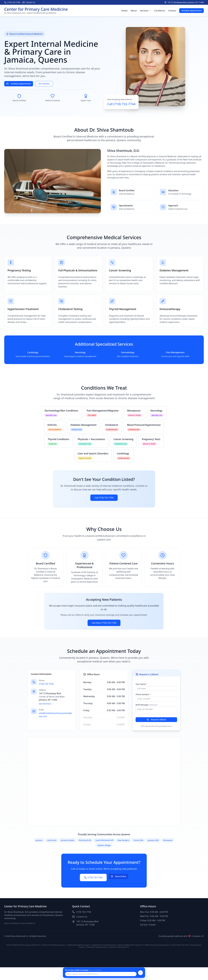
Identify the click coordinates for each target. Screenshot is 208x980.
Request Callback (156, 720)
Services (145, 11)
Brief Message (146, 705)
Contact (172, 11)
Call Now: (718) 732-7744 (104, 623)
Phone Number (143, 694)
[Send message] (140, 973)
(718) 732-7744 (46, 684)
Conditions (160, 11)
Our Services (44, 84)
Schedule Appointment (191, 11)
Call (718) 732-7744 (104, 498)
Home (124, 11)
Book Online (118, 876)
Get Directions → (46, 704)
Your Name (141, 684)
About (134, 11)
